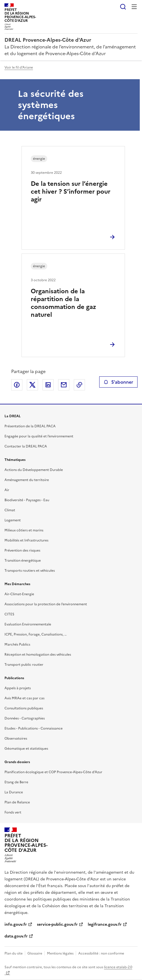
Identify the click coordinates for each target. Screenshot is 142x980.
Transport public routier (24, 665)
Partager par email (64, 385)
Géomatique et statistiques (26, 749)
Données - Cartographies (25, 718)
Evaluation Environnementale (28, 624)
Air (7, 490)
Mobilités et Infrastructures (26, 540)
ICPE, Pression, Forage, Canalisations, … (35, 634)
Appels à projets (18, 688)
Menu (134, 7)
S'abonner (118, 382)
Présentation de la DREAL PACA (30, 426)
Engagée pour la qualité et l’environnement (39, 436)
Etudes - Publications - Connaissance (34, 728)
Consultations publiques (24, 708)
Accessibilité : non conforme (101, 953)
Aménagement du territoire (27, 480)
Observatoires (16, 738)
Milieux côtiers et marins (24, 530)
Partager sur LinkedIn (48, 385)
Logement (13, 520)
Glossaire (35, 953)
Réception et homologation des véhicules (38, 655)
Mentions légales (60, 953)
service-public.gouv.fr (57, 924)
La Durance (14, 792)
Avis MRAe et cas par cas (24, 698)
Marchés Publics (17, 644)
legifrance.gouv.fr (105, 924)
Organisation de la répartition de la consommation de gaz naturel (63, 303)
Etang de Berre (16, 782)
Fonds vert (13, 812)
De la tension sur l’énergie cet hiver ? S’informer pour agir (71, 192)
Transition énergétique (23, 561)
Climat (10, 510)
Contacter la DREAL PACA (26, 446)
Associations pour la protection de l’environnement (46, 604)
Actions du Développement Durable (34, 470)
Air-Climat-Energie (19, 594)
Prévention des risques (22, 550)
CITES (9, 614)
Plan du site (14, 953)
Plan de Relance (17, 802)
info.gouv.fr (16, 924)
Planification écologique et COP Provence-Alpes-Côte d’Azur (53, 772)
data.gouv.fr (16, 936)
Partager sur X (32, 385)
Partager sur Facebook (17, 385)
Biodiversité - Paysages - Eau (27, 500)
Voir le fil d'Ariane (19, 67)
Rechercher (123, 7)
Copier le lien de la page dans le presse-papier (79, 385)
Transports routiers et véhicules (30, 571)
